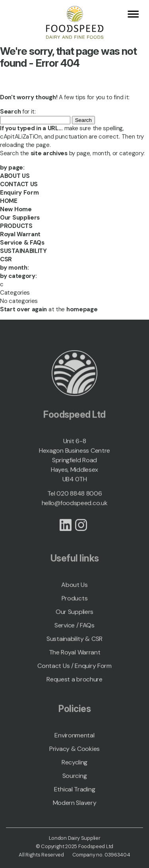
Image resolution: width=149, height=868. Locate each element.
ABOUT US (15, 176)
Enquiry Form (19, 193)
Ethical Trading (75, 792)
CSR (6, 259)
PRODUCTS (16, 226)
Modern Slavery (75, 805)
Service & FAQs (22, 243)
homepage (82, 309)
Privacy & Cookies (74, 751)
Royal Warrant (20, 234)
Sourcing (75, 778)
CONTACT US (19, 184)
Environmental (74, 738)
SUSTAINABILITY (23, 251)
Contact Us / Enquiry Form (74, 668)
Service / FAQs (74, 628)
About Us (74, 587)
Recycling (74, 765)
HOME (9, 201)
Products (75, 601)
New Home (16, 209)
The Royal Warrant (75, 655)
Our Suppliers (20, 218)
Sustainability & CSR (74, 641)
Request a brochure (74, 682)
